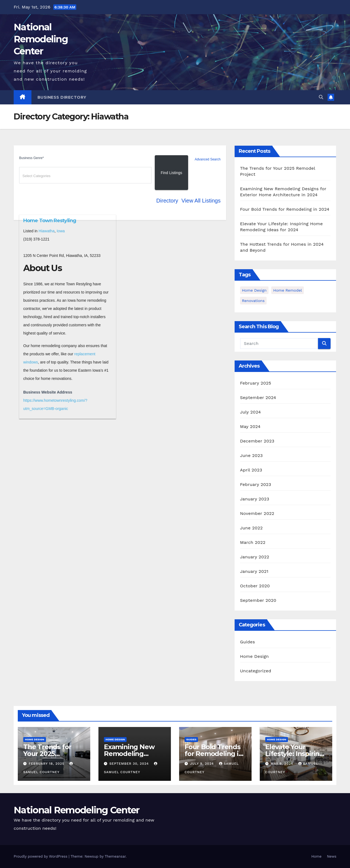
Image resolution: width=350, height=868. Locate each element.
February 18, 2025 (47, 764)
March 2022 (253, 542)
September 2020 (258, 600)
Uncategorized (256, 671)
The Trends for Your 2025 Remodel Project (50, 754)
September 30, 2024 (130, 764)
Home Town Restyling (50, 221)
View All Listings (201, 201)
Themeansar (115, 856)
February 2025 (256, 383)
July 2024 (250, 412)
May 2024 (250, 426)
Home (317, 856)
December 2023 (257, 441)
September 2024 (258, 398)
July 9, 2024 (203, 764)
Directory (167, 201)
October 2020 (255, 586)
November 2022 (257, 513)
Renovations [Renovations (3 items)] (253, 301)
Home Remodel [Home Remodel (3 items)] (288, 290)
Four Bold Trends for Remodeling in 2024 (285, 209)
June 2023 (251, 455)
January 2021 (254, 571)
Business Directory (62, 97)
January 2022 (255, 557)
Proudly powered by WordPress (41, 856)
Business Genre (31, 158)
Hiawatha (46, 231)
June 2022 (251, 528)
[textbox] (86, 176)
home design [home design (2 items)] (254, 290)
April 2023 (251, 470)
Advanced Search (208, 159)
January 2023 (255, 499)
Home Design (254, 656)
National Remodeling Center (41, 39)
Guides (248, 642)
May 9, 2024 (283, 764)
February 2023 (256, 484)
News (332, 856)
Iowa (61, 231)
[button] (321, 97)
